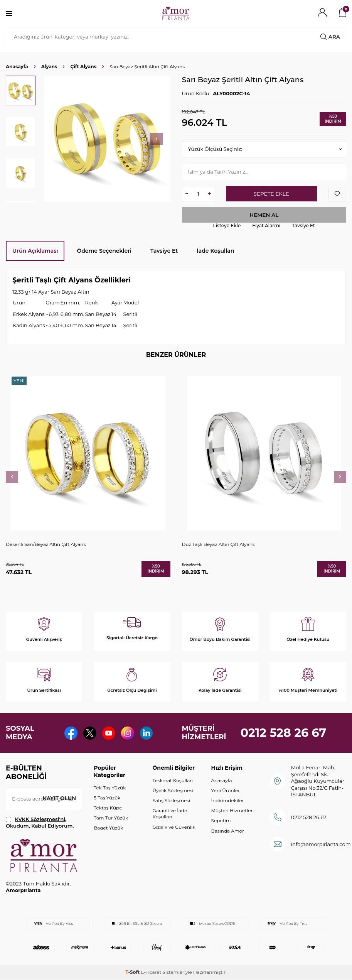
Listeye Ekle (227, 226)
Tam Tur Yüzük (111, 818)
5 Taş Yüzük (107, 798)
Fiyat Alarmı (266, 226)
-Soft (133, 972)
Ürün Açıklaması (35, 251)
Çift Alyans (83, 67)
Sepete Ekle (271, 194)
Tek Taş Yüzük (110, 788)
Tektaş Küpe (108, 808)
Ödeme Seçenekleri (104, 251)
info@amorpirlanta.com (321, 844)
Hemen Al (264, 215)
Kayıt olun (59, 799)
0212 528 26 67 (284, 733)
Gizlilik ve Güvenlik (174, 827)
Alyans (49, 67)
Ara (330, 37)
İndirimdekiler (228, 801)
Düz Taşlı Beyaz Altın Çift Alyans (218, 544)
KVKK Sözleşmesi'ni (40, 819)
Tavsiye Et (303, 226)
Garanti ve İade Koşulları (170, 814)
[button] (157, 139)
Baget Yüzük (108, 828)
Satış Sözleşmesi (171, 801)
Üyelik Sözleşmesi (173, 791)
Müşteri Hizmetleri (233, 811)
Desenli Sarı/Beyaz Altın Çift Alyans (46, 544)
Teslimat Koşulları (173, 781)
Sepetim (221, 821)
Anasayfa (17, 67)
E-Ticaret (151, 972)
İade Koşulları (215, 251)
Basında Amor (228, 831)
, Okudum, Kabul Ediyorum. (40, 822)
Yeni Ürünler (226, 791)
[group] (107, 139)
